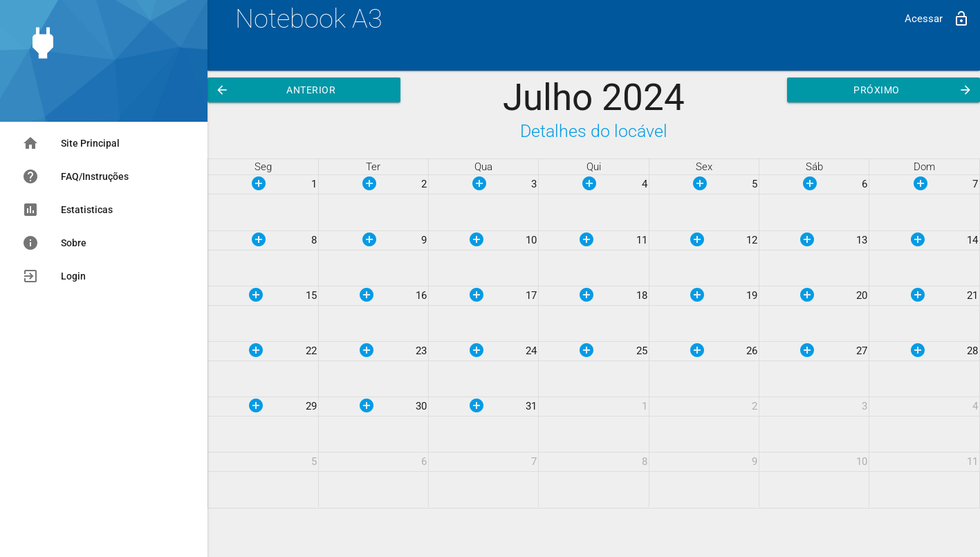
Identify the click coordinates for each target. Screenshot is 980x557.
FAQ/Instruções (75, 176)
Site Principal (71, 143)
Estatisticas (67, 210)
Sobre (54, 243)
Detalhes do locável (594, 131)
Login (54, 276)
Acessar (937, 19)
